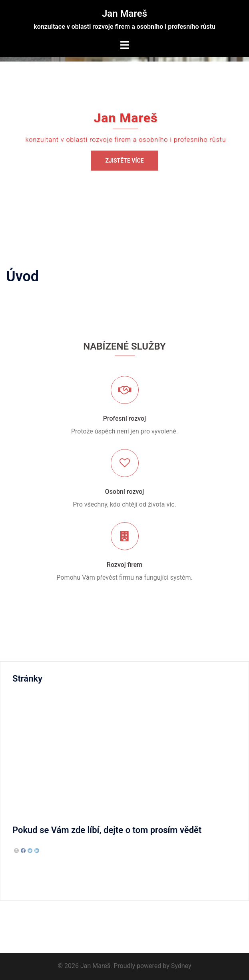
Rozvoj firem (125, 565)
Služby (22, 728)
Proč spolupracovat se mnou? (55, 713)
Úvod (20, 782)
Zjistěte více (124, 161)
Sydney (181, 966)
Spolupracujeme (35, 797)
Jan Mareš (125, 14)
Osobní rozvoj (125, 492)
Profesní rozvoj (125, 418)
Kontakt (23, 698)
